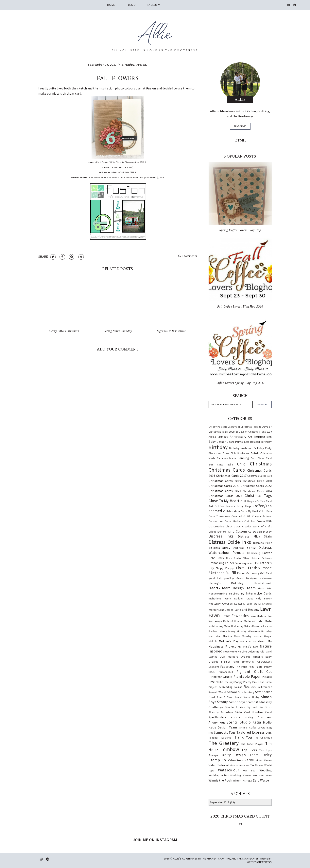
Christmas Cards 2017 (231, 476)
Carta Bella (225, 464)
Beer (247, 442)
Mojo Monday (243, 636)
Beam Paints (235, 442)
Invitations (215, 598)
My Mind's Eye (248, 647)
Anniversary (238, 437)
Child (241, 464)
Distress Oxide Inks (230, 542)
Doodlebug (253, 553)
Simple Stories (235, 707)
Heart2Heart (263, 583)
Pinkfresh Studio (220, 677)
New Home (230, 651)
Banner (221, 442)
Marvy (223, 631)
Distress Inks (221, 536)
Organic (246, 657)
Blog (132, 5)
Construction (216, 521)
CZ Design (255, 532)
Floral (241, 568)
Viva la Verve (237, 765)
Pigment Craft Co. (254, 671)
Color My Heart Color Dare (256, 511)
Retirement (265, 687)
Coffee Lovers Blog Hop (233, 506)
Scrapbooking (246, 692)
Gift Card (266, 573)
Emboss (267, 558)
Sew (258, 692)
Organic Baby (262, 657)
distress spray (219, 548)
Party (252, 667)
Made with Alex (254, 621)
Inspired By (237, 594)
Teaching (226, 738)
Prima (268, 682)
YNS (243, 781)
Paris (244, 667)
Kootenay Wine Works (247, 604)
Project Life (215, 687)
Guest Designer (247, 578)
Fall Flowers (118, 78)
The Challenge (263, 738)
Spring (249, 717)
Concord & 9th (241, 516)
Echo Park (216, 558)
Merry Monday (237, 631)
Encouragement (245, 563)
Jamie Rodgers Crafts (239, 598)
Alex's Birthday (218, 437)
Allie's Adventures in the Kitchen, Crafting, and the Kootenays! (215, 859)
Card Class (258, 458)
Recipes (250, 687)
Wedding (266, 770)
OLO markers (229, 657)
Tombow (230, 749)
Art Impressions (260, 437)
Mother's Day (229, 641)
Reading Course (232, 687)
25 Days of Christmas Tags (243, 427)
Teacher (214, 738)
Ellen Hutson (251, 558)
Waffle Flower (255, 765)
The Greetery (224, 743)
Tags (232, 732)
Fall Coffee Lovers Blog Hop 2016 (240, 306)
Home (111, 5)
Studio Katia (250, 722)
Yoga (249, 781)
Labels (152, 5)
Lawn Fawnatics (235, 616)
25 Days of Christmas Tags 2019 (254, 432)
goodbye (229, 578)
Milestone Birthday (260, 631)
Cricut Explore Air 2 (221, 532)
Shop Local (234, 697)
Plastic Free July (225, 682)
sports (236, 717)
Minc (211, 636)
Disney (267, 532)
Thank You (242, 737)
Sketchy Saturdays (221, 712)
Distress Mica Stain (255, 536)
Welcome (259, 775)
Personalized (226, 672)
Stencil (232, 722)
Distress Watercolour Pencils (240, 550)
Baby (212, 442)
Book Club (229, 453)
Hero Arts (265, 588)
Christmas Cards (227, 470)
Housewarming (218, 594)
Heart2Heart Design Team (232, 588)
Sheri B (221, 697)
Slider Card (242, 712)
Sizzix (268, 707)
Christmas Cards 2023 (225, 491)
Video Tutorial (219, 765)
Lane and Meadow (247, 610)
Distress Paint (262, 543)
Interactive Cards (259, 593)
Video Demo (264, 760)
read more (240, 126)
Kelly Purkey (264, 598)
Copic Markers (234, 521)
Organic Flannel (219, 662)
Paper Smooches (243, 662)
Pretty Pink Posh (254, 682)
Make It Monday (234, 626)
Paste (259, 667)
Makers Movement (254, 626)
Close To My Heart (224, 501)
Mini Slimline (224, 636)
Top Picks (249, 750)
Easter (267, 553)
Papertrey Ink (230, 667)
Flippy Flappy (225, 568)
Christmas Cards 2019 (225, 481)
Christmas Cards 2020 (257, 481)
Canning (243, 458)
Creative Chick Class (227, 526)
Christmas (261, 464)
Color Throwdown (219, 516)
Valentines (235, 760)
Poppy (239, 682)
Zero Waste (261, 780)
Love (253, 616)
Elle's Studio (234, 558)
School (232, 692)
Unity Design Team (240, 755)
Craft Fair (250, 521)
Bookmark (243, 453)
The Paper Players (252, 744)
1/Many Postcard (218, 427)
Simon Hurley (251, 697)
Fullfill (231, 573)
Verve (249, 760)
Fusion (141, 65)
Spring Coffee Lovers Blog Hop (240, 230)
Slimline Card (262, 712)
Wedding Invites (219, 775)
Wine (269, 775)
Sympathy (221, 732)
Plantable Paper (247, 676)
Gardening (253, 573)
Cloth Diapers (248, 501)
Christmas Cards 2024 (257, 491)
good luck (215, 578)
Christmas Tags (258, 496)
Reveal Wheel (217, 692)
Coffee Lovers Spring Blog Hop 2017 (240, 383)
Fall (257, 563)
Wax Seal (249, 770)
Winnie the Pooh (220, 780)
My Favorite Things (253, 641)
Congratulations (262, 516)
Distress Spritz (244, 548)
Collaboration (232, 511)
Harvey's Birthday (226, 583)
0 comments (188, 256)
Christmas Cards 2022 (256, 486)
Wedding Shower (241, 775)
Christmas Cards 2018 (259, 476)
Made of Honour (233, 621)
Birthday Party (263, 448)
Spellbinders (217, 717)
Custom (241, 531)
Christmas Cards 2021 (224, 486)
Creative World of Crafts (257, 526)
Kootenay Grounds (221, 604)
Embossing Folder (221, 563)
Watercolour (229, 770)
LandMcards (226, 610)
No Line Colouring (249, 651)
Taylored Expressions (254, 732)
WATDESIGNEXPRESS (259, 862)
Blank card (215, 453)
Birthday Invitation (241, 448)
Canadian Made (227, 458)
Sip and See (255, 707)
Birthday (128, 65)
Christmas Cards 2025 (225, 496)
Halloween (266, 578)
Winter (237, 781)
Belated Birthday (261, 442)
